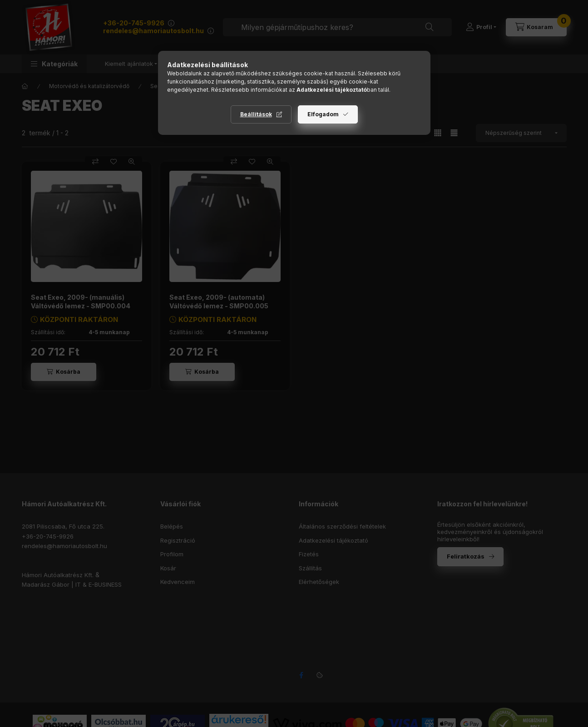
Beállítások (256, 114)
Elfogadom (323, 114)
